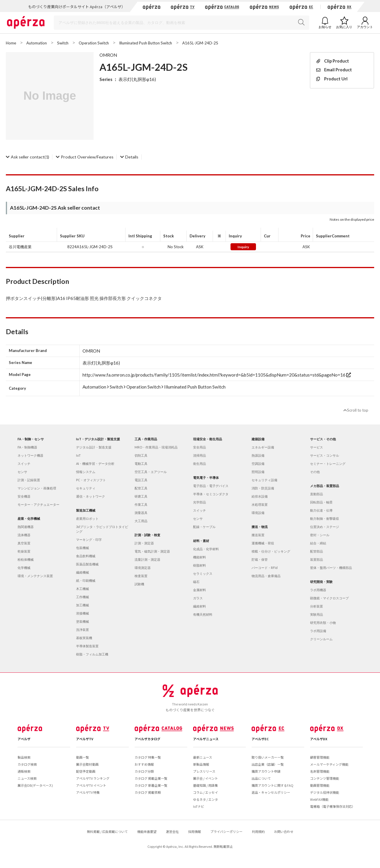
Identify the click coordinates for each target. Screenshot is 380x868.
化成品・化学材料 (206, 549)
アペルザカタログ (147, 739)
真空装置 (24, 543)
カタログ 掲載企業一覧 (151, 778)
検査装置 (141, 576)
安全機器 (24, 496)
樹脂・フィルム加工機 (92, 654)
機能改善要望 (147, 831)
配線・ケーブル (204, 527)
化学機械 (24, 568)
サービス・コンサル (325, 455)
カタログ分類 (144, 771)
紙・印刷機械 (86, 580)
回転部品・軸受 (321, 502)
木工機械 (82, 589)
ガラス (198, 598)
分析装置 (317, 606)
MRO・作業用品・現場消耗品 (156, 447)
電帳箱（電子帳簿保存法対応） (333, 806)
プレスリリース (204, 771)
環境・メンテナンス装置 (35, 576)
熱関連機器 (26, 527)
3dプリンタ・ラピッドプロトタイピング (102, 529)
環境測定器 (143, 568)
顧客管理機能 (320, 757)
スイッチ (24, 464)
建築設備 (258, 439)
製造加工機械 (86, 510)
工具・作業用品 (146, 439)
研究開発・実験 (321, 582)
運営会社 (172, 831)
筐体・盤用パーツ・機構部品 (331, 568)
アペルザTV (85, 739)
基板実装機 (84, 638)
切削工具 (141, 455)
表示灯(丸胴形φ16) (137, 79)
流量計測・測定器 (147, 559)
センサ (22, 472)
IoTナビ (199, 806)
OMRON (108, 55)
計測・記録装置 (29, 480)
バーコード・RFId (265, 568)
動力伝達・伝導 (321, 510)
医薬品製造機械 (87, 564)
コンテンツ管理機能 (325, 778)
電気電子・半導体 (206, 478)
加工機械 (82, 605)
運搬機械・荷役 (263, 543)
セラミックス (203, 573)
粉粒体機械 (26, 559)
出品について (261, 778)
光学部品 (200, 502)
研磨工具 (141, 496)
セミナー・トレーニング (328, 464)
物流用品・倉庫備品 (266, 576)
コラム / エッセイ (206, 792)
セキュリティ (86, 488)
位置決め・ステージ (325, 527)
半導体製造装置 (87, 646)
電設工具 (141, 480)
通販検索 (24, 771)
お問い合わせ (284, 831)
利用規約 (258, 831)
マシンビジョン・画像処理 (37, 488)
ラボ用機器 (318, 590)
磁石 (196, 582)
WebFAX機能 (319, 799)
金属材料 (200, 590)
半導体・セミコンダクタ (211, 494)
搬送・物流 (260, 527)
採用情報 (195, 831)
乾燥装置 (24, 551)
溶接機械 (82, 613)
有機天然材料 (203, 614)
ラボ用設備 (318, 631)
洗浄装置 (82, 630)
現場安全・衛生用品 (208, 439)
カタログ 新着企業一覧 (151, 785)
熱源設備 (258, 455)
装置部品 (317, 559)
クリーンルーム (321, 639)
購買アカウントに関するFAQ (272, 785)
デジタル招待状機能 (325, 792)
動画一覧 (82, 757)
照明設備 (258, 472)
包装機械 (82, 548)
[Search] (182, 23)
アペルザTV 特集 (88, 792)
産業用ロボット (87, 518)
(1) (27, 157)
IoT (78, 455)
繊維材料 (200, 606)
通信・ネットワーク (91, 496)
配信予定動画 (86, 771)
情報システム (86, 472)
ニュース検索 (27, 778)
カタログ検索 (27, 764)
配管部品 (317, 551)
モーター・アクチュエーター (38, 504)
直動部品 (317, 494)
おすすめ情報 (144, 764)
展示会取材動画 (87, 764)
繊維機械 (82, 572)
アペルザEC (260, 739)
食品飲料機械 (86, 556)
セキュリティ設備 (264, 480)
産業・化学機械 (29, 518)
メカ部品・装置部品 (325, 486)
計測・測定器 (144, 543)
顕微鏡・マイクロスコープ (329, 598)
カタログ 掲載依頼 (148, 792)
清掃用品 (200, 455)
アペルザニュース (206, 739)
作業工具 (141, 504)
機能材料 (200, 557)
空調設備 (258, 464)
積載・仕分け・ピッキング (271, 551)
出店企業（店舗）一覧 (268, 764)
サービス (317, 447)
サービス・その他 (323, 439)
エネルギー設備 (263, 447)
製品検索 (24, 757)
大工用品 (141, 521)
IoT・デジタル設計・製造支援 (98, 439)
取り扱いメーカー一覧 (268, 757)
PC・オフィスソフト (91, 480)
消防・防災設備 (263, 488)
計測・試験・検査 (147, 535)
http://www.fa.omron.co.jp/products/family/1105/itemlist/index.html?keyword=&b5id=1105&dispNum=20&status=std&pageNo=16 (217, 375)
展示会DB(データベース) (35, 785)
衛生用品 (200, 464)
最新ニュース (203, 757)
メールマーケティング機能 (329, 764)
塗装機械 (82, 621)
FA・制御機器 (27, 447)
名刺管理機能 (320, 771)
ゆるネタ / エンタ (206, 799)
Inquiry (243, 247)
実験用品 (317, 614)
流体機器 (24, 535)
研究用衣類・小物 (323, 623)
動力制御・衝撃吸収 (325, 518)
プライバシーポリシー (226, 831)
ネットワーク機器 (30, 455)
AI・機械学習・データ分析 (95, 464)
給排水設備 (260, 496)
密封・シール (320, 535)
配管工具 (141, 488)
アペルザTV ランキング (93, 778)
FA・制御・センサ (31, 439)
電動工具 (141, 464)
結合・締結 (318, 543)
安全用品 (200, 447)
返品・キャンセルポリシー (271, 792)
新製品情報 (201, 764)
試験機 (139, 584)
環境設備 (258, 513)
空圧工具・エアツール (151, 472)
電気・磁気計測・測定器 (152, 551)
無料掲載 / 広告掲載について (107, 831)
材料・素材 (201, 541)
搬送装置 (258, 535)
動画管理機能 (320, 785)
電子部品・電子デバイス (211, 486)
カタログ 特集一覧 (148, 757)
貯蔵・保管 (260, 559)
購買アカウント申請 (266, 771)
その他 (315, 472)
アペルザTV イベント (91, 785)
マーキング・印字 (89, 540)
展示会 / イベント (206, 778)
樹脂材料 (200, 565)
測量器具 (141, 513)
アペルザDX (319, 739)
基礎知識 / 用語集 (206, 785)
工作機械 (82, 597)
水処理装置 (260, 504)
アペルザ (24, 739)
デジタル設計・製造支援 (94, 447)
